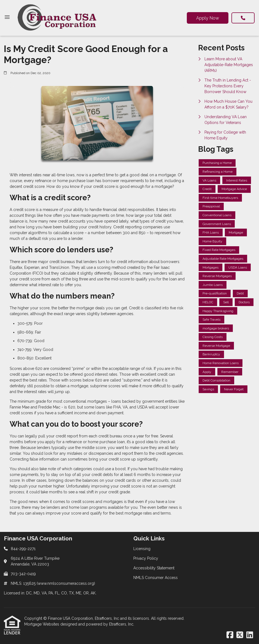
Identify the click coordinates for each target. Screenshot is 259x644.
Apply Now (208, 18)
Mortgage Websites (42, 624)
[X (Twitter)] (240, 635)
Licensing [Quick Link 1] (142, 549)
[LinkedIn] (250, 635)
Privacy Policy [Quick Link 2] (146, 558)
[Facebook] (230, 635)
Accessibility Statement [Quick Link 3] (154, 568)
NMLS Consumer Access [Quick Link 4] (156, 578)
